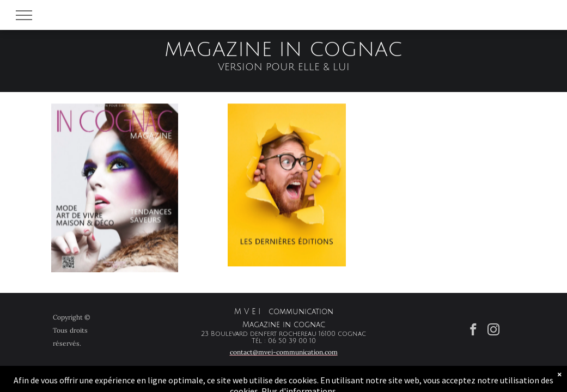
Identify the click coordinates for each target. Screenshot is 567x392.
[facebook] (474, 331)
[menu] (24, 15)
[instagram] (494, 331)
